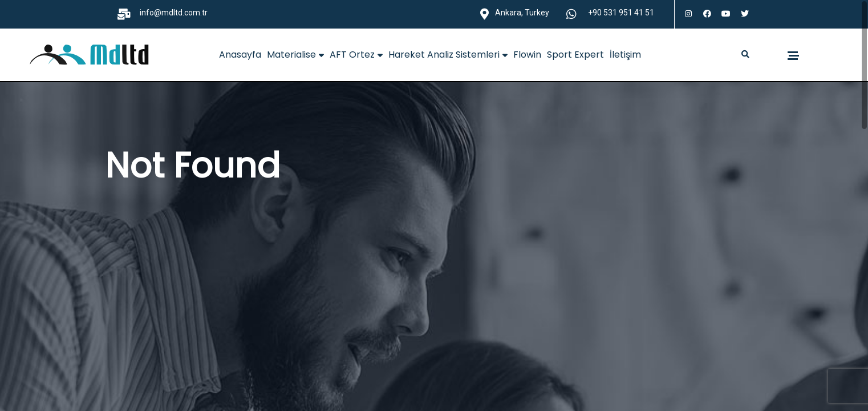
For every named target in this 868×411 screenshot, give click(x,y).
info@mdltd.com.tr (174, 13)
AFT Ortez (356, 55)
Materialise (295, 55)
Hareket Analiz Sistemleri (448, 55)
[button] (746, 55)
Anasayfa (240, 55)
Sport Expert (575, 55)
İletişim (625, 55)
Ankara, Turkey (522, 13)
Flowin (527, 55)
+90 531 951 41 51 (621, 13)
